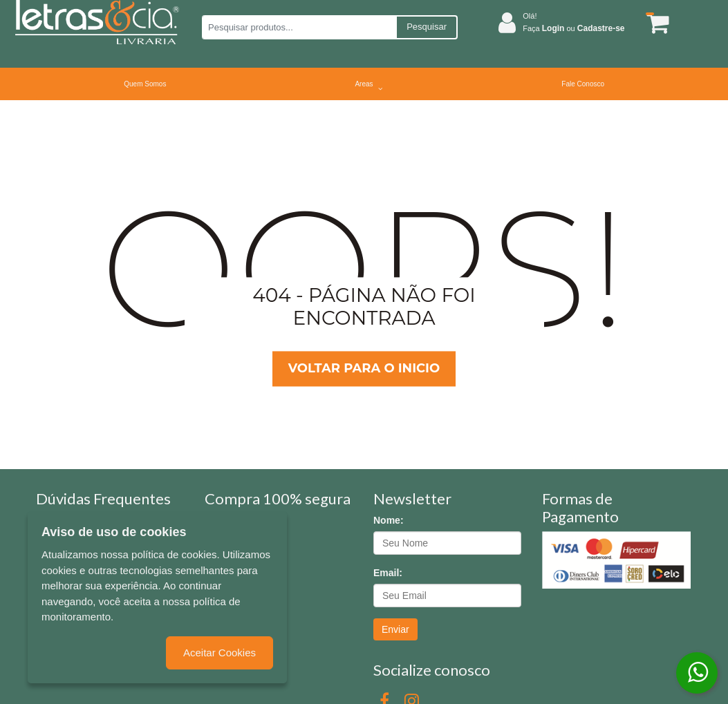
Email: (388, 573)
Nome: (389, 520)
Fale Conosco (583, 84)
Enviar (395, 629)
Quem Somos (145, 84)
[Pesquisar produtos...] (299, 27)
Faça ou (573, 28)
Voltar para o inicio (364, 368)
